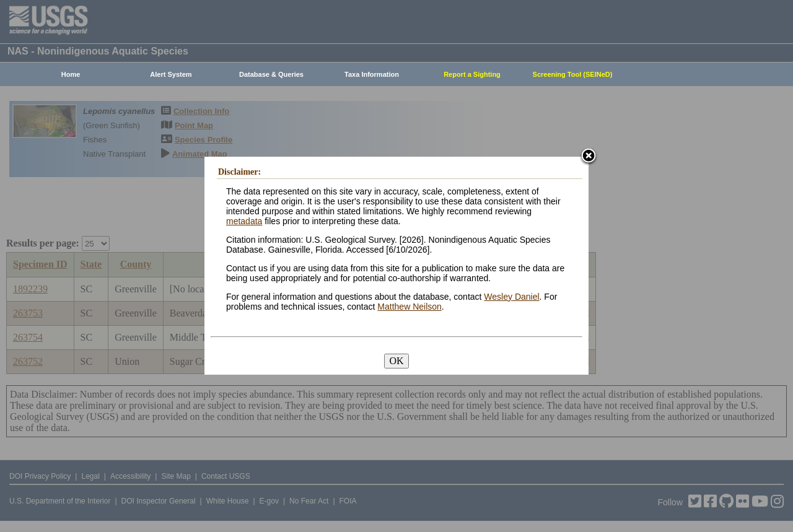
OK (396, 361)
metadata (244, 221)
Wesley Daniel (511, 297)
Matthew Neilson (410, 307)
